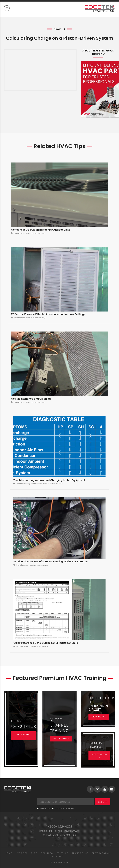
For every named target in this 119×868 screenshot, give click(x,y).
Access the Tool (24, 736)
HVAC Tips (22, 853)
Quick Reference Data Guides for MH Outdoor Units (46, 643)
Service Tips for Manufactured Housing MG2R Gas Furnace (50, 562)
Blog (34, 853)
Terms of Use (80, 853)
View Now (99, 717)
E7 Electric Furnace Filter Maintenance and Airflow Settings (48, 314)
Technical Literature (55, 853)
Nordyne (63, 862)
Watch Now (61, 738)
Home (9, 853)
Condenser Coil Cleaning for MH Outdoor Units (41, 230)
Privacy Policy (101, 853)
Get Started (99, 756)
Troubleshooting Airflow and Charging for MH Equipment (49, 480)
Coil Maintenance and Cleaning (31, 399)
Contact (58, 856)
